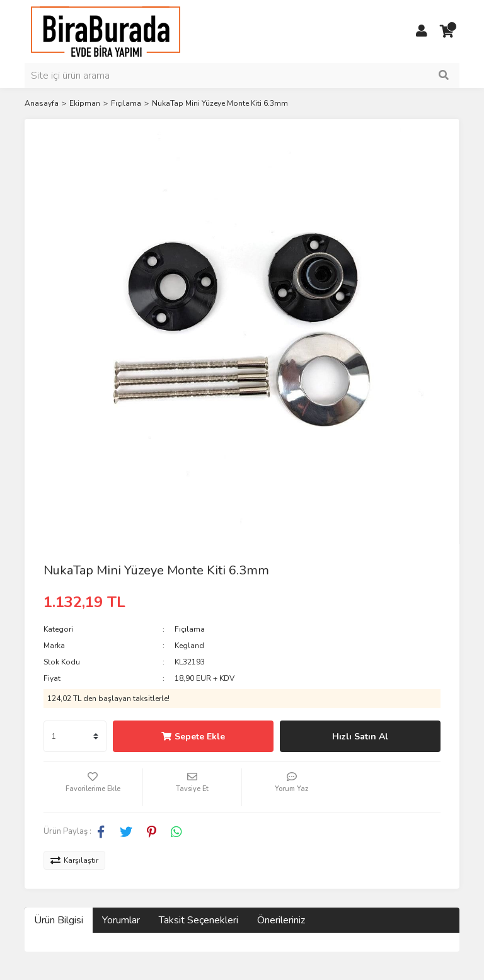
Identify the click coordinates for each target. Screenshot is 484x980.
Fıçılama (190, 629)
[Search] (242, 76)
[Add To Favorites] (93, 787)
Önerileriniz (281, 920)
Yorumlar (121, 920)
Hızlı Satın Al (360, 737)
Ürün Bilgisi (59, 920)
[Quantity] (75, 736)
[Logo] (106, 31)
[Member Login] (422, 31)
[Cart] (447, 31)
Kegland (189, 646)
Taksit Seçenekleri (199, 920)
